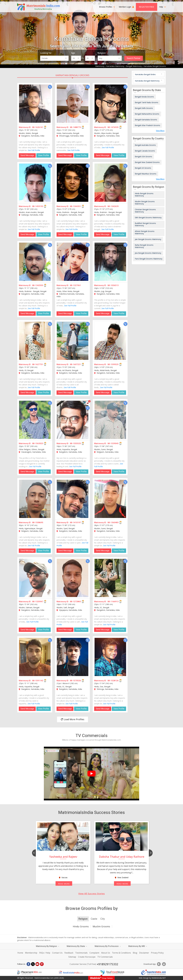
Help (162, 7)
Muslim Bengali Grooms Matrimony (145, 203)
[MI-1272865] (73, 578)
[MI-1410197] (73, 499)
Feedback (69, 953)
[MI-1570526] (73, 657)
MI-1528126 (113, 681)
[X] (33, 964)
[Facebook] (28, 964)
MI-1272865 (75, 602)
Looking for (46, 53)
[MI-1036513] (110, 262)
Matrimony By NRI (138, 946)
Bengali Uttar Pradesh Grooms (147, 125)
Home (20, 953)
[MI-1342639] (110, 183)
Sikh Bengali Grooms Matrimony (148, 217)
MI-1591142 (38, 681)
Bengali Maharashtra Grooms (147, 114)
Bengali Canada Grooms (145, 151)
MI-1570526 (75, 681)
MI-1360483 (113, 523)
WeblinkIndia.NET (159, 978)
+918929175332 (108, 964)
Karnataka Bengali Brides (145, 74)
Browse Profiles (107, 7)
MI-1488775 (75, 127)
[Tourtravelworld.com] (112, 972)
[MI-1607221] (73, 341)
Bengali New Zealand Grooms (147, 162)
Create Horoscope (87, 957)
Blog (135, 953)
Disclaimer (144, 953)
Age (73, 53)
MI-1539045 (113, 443)
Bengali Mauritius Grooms (146, 174)
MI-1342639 (113, 206)
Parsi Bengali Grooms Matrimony (149, 259)
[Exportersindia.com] (154, 972)
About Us (106, 953)
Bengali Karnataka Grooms (146, 120)
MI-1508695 (38, 523)
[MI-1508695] (35, 499)
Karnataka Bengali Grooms (72, 75)
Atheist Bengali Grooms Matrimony (145, 232)
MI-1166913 (113, 602)
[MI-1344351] (73, 183)
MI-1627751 (38, 364)
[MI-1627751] (35, 341)
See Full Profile (34, 150)
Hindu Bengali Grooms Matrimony (144, 195)
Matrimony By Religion (48, 946)
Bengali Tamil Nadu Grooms (147, 102)
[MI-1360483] (110, 499)
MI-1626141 (38, 127)
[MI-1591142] (35, 657)
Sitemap (72, 957)
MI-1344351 (75, 206)
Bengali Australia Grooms (145, 145)
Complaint (94, 953)
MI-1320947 (38, 602)
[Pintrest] (42, 964)
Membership (31, 953)
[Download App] (159, 964)
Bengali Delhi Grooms (144, 108)
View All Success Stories (91, 894)
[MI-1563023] (35, 420)
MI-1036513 (113, 285)
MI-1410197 (75, 523)
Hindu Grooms (81, 926)
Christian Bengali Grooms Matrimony (145, 211)
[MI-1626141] (35, 104)
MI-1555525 (75, 443)
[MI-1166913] (110, 578)
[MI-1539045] (110, 420)
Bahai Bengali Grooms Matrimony (144, 246)
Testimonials (81, 953)
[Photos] (88, 403)
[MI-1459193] (35, 183)
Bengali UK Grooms (143, 168)
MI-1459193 (38, 206)
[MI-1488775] (73, 104)
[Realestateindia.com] (71, 972)
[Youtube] (37, 964)
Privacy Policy (157, 953)
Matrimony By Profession (108, 946)
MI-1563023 (38, 443)
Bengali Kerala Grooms (144, 97)
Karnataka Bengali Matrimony (147, 81)
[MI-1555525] (73, 420)
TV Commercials (105, 957)
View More (160, 131)
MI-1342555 (38, 285)
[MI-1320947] (35, 578)
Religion (102, 53)
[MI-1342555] (35, 262)
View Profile (43, 155)
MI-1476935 (113, 127)
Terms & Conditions (121, 953)
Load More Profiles (73, 719)
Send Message (27, 155)
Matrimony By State (77, 946)
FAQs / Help (45, 953)
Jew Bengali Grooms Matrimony (148, 253)
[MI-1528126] (110, 657)
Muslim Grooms (101, 926)
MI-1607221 (75, 364)
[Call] (50, 87)
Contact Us (57, 953)
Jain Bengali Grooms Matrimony (148, 239)
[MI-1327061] (73, 262)
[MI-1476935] (110, 104)
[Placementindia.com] (29, 972)
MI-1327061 (75, 285)
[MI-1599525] (110, 341)
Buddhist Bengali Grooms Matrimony (145, 224)
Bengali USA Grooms (143, 157)
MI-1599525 (113, 364)
